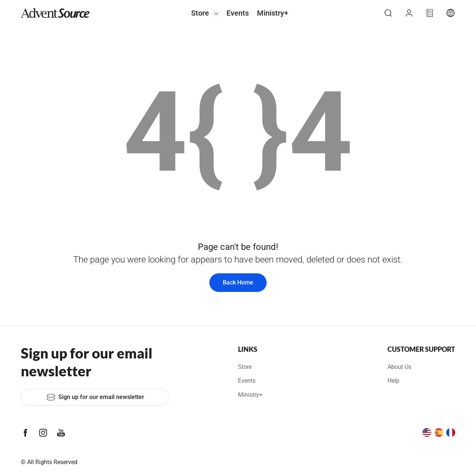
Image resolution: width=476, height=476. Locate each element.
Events (238, 13)
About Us (399, 367)
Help (393, 381)
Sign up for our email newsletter (95, 397)
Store (200, 13)
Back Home (238, 282)
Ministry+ (273, 13)
